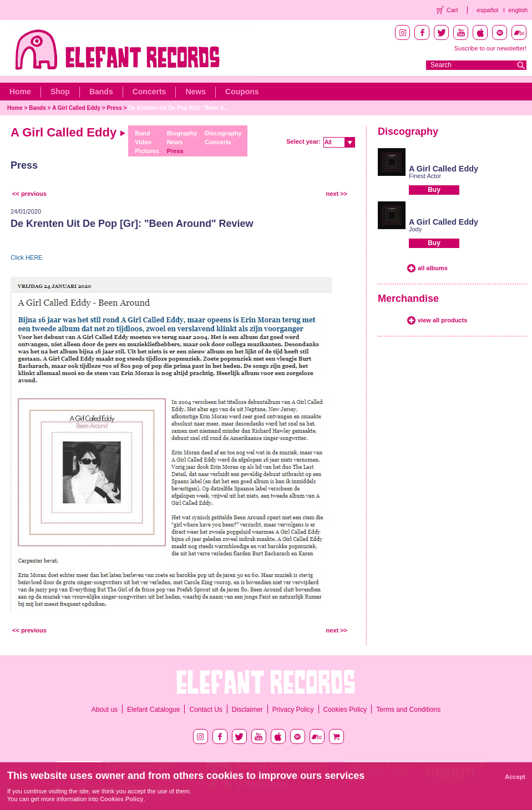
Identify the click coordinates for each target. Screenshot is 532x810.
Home (20, 92)
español (488, 10)
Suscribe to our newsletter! (490, 48)
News (196, 92)
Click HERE (26, 257)
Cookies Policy (345, 710)
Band (143, 133)
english (518, 10)
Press (114, 108)
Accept (515, 777)
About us (105, 710)
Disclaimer (247, 710)
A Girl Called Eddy (76, 108)
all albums (433, 268)
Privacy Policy (293, 710)
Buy (434, 190)
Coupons (242, 92)
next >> (336, 194)
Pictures (147, 151)
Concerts (150, 92)
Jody (415, 229)
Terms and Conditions (408, 710)
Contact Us (206, 710)
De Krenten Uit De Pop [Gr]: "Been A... (178, 108)
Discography (223, 133)
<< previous (29, 194)
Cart (452, 10)
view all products (442, 320)
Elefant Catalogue (153, 710)
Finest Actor (425, 176)
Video (143, 142)
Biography (182, 133)
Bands (101, 92)
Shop (60, 92)
